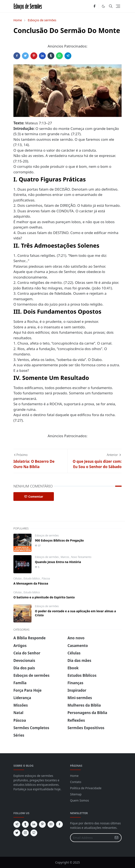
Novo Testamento (81, 557)
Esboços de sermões (47, 535)
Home (74, 776)
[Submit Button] (116, 838)
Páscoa (46, 578)
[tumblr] (25, 824)
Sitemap (76, 794)
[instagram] (25, 833)
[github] (34, 833)
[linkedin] (34, 824)
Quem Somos (80, 800)
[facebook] (94, 6)
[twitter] (17, 833)
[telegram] (17, 824)
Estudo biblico (32, 578)
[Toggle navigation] (118, 6)
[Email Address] (91, 838)
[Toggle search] (111, 6)
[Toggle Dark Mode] (103, 6)
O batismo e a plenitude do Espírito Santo (44, 597)
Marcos (65, 557)
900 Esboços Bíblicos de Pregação (59, 540)
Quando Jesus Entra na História (58, 562)
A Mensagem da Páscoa (31, 583)
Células (18, 578)
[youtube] (51, 824)
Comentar (34, 497)
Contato (76, 782)
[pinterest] (42, 824)
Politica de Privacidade (86, 788)
